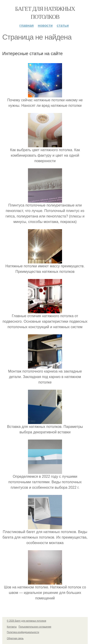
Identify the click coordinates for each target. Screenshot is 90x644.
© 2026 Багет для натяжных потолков (26, 621)
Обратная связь (15, 638)
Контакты (12, 627)
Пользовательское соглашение (35, 627)
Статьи (63, 25)
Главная (26, 25)
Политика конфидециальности (23, 632)
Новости (45, 25)
